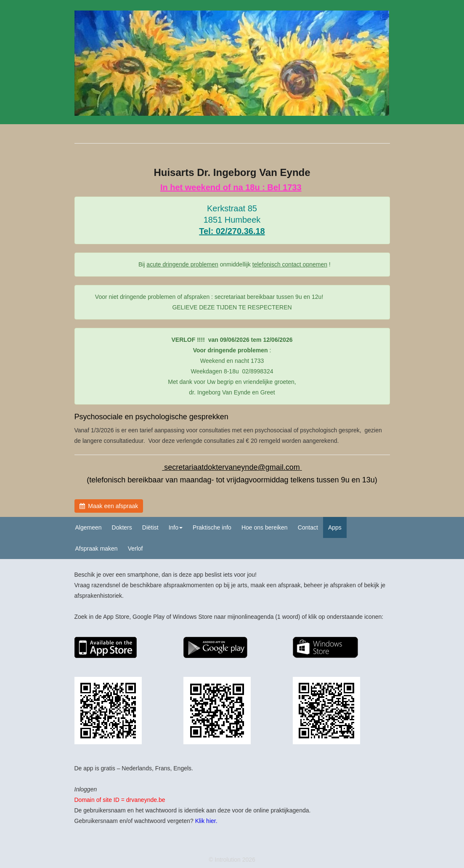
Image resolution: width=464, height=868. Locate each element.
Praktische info (212, 527)
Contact (308, 527)
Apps (335, 527)
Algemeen (89, 527)
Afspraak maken (97, 548)
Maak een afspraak (109, 506)
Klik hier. (206, 821)
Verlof (135, 548)
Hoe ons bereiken (265, 527)
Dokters (122, 527)
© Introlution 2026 (232, 860)
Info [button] (176, 527)
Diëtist (150, 527)
